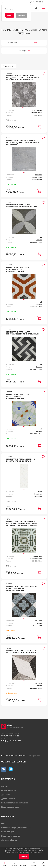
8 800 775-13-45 (10, 736)
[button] (43, 864)
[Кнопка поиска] (36, 8)
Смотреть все (35, 756)
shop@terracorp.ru (11, 741)
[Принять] (24, 857)
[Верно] (10, 15)
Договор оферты (9, 840)
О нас (4, 823)
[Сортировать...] (9, 66)
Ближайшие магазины (13, 756)
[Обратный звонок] (45, 2)
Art (41, 237)
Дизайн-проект (8, 799)
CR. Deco (39, 621)
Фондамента (37, 110)
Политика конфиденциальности (16, 828)
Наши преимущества (11, 836)
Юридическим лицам (11, 807)
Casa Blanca (38, 556)
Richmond (38, 175)
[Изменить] (22, 15)
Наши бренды (7, 832)
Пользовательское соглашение (15, 803)
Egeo (40, 492)
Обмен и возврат (9, 790)
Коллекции (13, 43)
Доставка (6, 795)
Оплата (5, 786)
